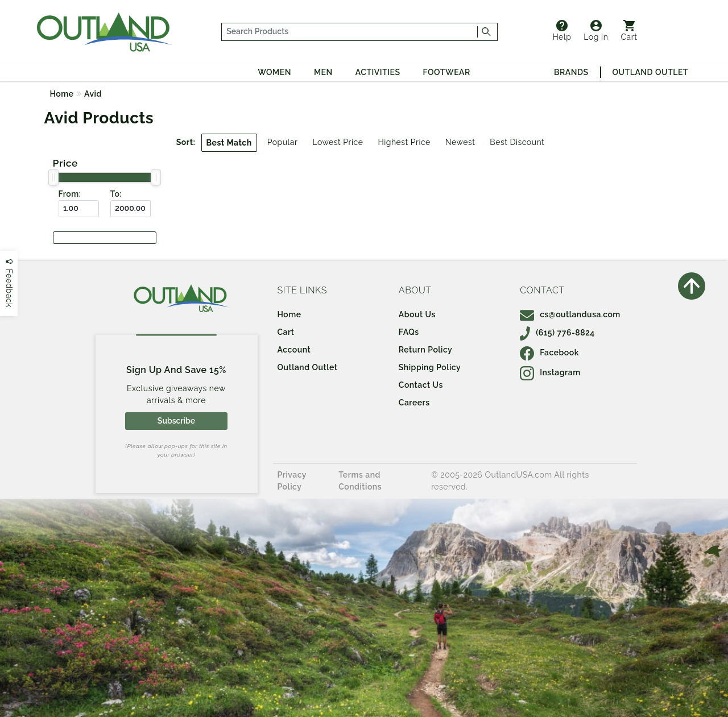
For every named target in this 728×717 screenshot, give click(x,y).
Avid (93, 94)
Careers (414, 403)
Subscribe (176, 421)
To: (116, 194)
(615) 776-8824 (557, 333)
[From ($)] (79, 209)
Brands (571, 72)
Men (323, 72)
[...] (350, 32)
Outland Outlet (650, 72)
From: (70, 194)
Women (274, 72)
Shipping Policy (430, 367)
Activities (378, 72)
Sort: (186, 142)
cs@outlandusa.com (570, 314)
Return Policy (425, 350)
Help (562, 31)
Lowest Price (338, 142)
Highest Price (404, 142)
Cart (629, 31)
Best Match (229, 143)
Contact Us (421, 385)
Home (62, 94)
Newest (460, 142)
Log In (596, 31)
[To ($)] (131, 209)
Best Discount (517, 142)
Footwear (447, 72)
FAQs (409, 332)
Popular (283, 142)
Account (294, 350)
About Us (417, 314)
